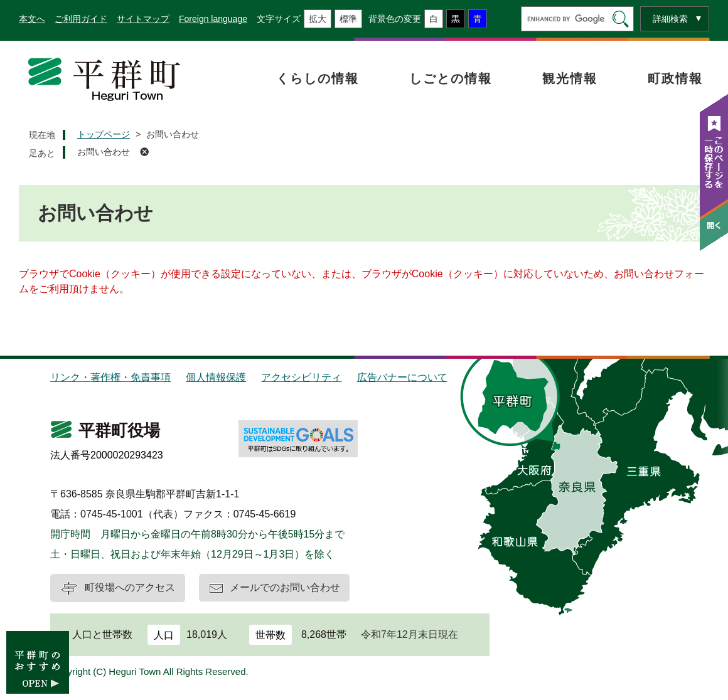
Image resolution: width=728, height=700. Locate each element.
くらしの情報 (318, 78)
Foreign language (213, 19)
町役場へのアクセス (130, 587)
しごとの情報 (451, 78)
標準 (348, 19)
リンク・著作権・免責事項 (110, 377)
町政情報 (675, 78)
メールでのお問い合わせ (285, 587)
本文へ (32, 19)
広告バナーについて (402, 377)
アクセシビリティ (301, 377)
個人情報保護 (216, 377)
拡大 (318, 19)
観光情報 (570, 78)
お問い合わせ (104, 152)
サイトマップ (143, 19)
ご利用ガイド (81, 19)
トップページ (104, 134)
